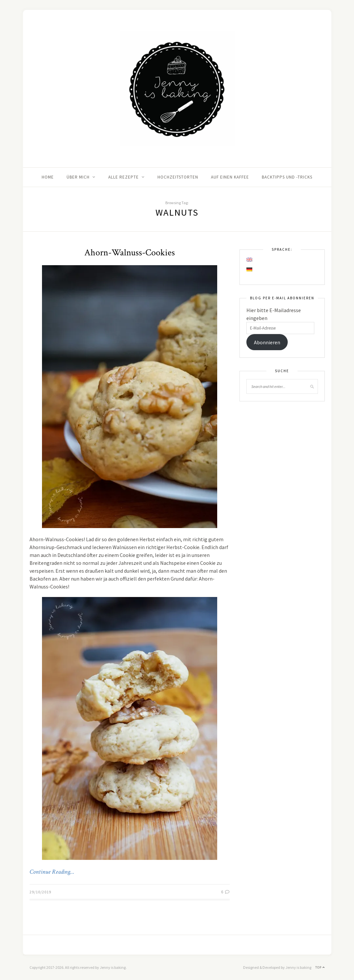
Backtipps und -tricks (287, 177)
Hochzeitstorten (178, 177)
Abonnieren (267, 342)
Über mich (78, 177)
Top (320, 967)
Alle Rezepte (124, 177)
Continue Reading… (52, 872)
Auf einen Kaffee (230, 177)
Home (48, 177)
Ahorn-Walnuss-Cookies (130, 253)
